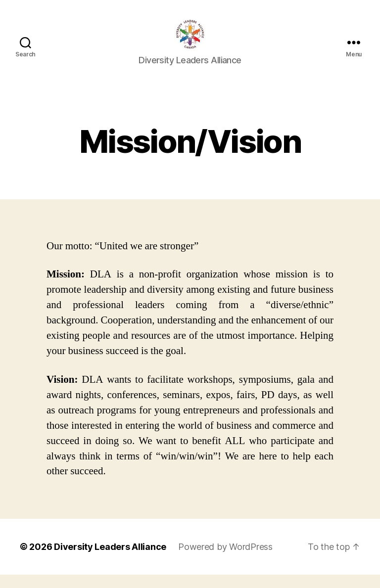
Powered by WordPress (225, 560)
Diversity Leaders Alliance (110, 560)
